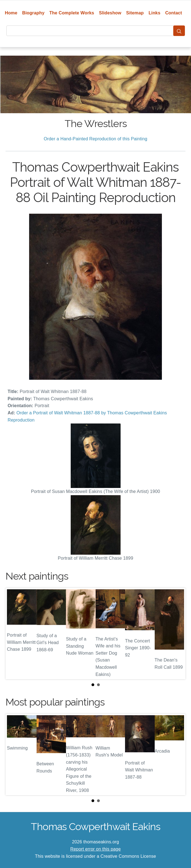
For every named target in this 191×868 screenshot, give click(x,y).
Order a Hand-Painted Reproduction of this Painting (96, 139)
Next (177, 634)
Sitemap (135, 13)
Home (11, 13)
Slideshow (110, 13)
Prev (14, 634)
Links (155, 13)
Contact (174, 13)
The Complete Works (72, 13)
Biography (33, 13)
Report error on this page (96, 849)
